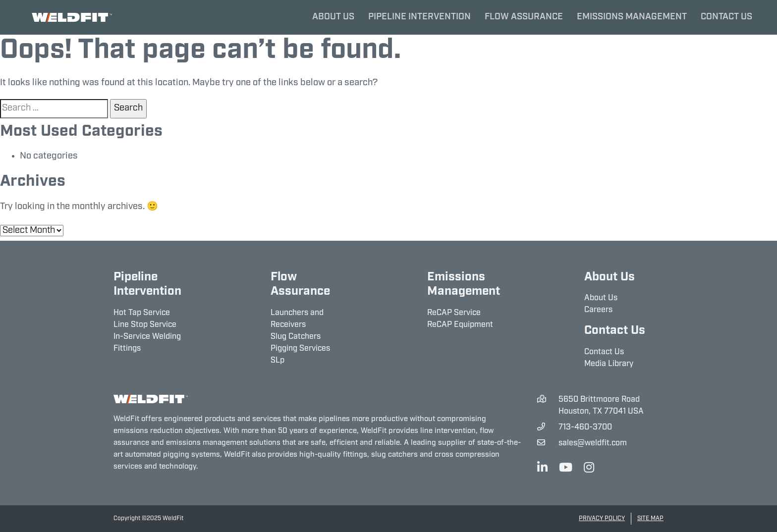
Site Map (650, 519)
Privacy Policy (602, 519)
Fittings (127, 349)
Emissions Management (632, 17)
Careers (598, 310)
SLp (277, 361)
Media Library (609, 364)
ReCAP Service (454, 313)
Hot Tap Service (142, 313)
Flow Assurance (524, 17)
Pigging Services (300, 349)
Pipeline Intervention (419, 17)
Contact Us (726, 17)
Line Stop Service (145, 325)
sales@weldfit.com (593, 443)
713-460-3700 (585, 427)
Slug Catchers (296, 337)
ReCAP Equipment (460, 325)
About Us (333, 17)
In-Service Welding (147, 337)
